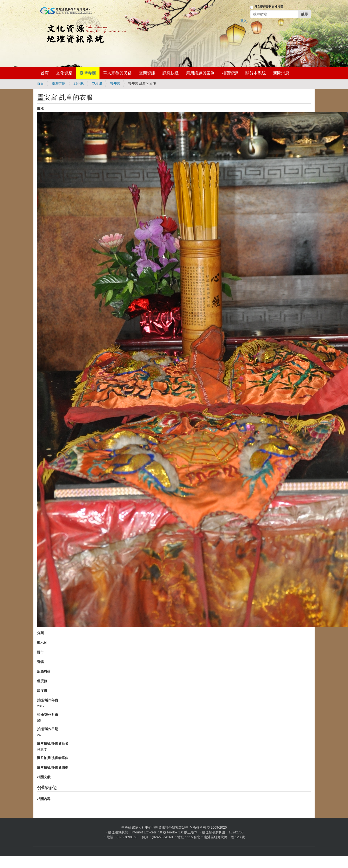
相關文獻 (44, 777)
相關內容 (44, 799)
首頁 (45, 73)
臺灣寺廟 (88, 73)
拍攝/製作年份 (48, 700)
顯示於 (42, 643)
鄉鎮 (40, 662)
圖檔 (40, 109)
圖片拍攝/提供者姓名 (53, 743)
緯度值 (42, 691)
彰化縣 (79, 84)
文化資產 (64, 73)
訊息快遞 (171, 73)
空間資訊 (147, 73)
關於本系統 (256, 73)
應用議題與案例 (200, 73)
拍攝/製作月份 (48, 715)
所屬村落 (44, 671)
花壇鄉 (97, 84)
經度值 (42, 681)
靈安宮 (115, 84)
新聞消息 (281, 73)
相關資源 (230, 73)
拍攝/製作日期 (48, 729)
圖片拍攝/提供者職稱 (53, 767)
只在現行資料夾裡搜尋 (269, 7)
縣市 (40, 652)
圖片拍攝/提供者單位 (53, 758)
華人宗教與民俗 (117, 73)
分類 (40, 633)
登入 (243, 21)
